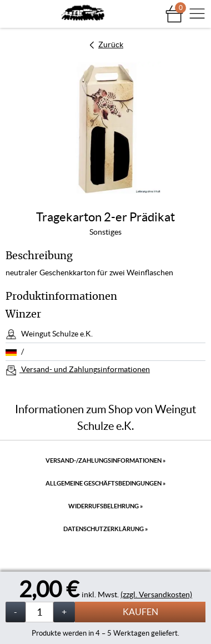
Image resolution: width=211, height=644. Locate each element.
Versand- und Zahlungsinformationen (85, 369)
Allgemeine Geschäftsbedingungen (105, 483)
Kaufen (140, 612)
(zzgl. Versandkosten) (156, 595)
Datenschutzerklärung (105, 529)
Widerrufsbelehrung (105, 506)
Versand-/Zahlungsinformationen (105, 460)
